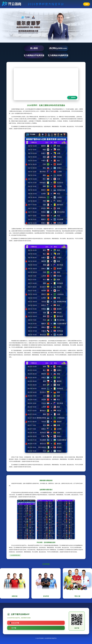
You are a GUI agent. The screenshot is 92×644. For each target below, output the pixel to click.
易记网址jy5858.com (58, 48)
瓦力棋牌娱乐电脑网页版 (58, 55)
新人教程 (34, 48)
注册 (87, 4)
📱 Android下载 (14, 623)
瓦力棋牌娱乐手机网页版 (34, 55)
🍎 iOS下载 (13, 628)
